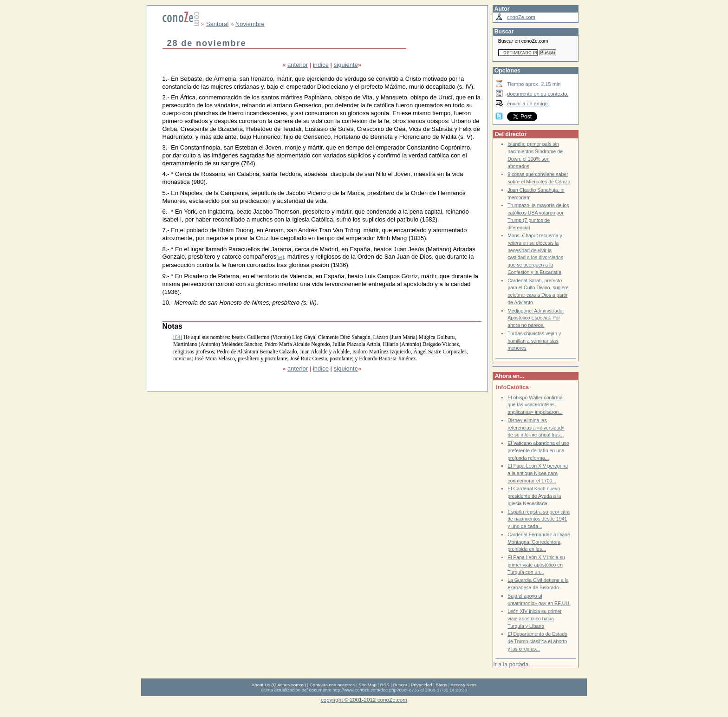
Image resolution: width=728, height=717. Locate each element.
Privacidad (422, 685)
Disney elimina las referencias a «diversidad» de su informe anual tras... (536, 428)
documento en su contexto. (538, 94)
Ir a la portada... (513, 665)
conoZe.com (521, 17)
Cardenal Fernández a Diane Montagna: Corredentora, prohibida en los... (539, 542)
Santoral (217, 24)
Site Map (367, 685)
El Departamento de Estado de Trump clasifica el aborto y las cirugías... (537, 641)
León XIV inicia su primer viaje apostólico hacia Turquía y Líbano (535, 619)
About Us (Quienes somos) (279, 685)
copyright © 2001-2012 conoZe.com (364, 700)
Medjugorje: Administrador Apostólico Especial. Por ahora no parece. (536, 318)
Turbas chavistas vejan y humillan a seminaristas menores (534, 341)
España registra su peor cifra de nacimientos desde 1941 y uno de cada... (539, 519)
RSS (385, 685)
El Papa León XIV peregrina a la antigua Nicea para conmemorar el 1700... (538, 473)
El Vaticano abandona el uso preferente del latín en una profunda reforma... (538, 450)
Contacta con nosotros (332, 685)
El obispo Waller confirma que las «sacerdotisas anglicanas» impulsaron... (535, 405)
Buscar (400, 685)
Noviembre (250, 24)
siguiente (346, 65)
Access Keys (463, 685)
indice (321, 65)
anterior (298, 65)
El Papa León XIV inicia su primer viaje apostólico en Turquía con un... (536, 565)
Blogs (442, 685)
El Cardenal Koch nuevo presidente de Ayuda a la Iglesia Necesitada (534, 496)
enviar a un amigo (527, 104)
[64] (280, 257)
